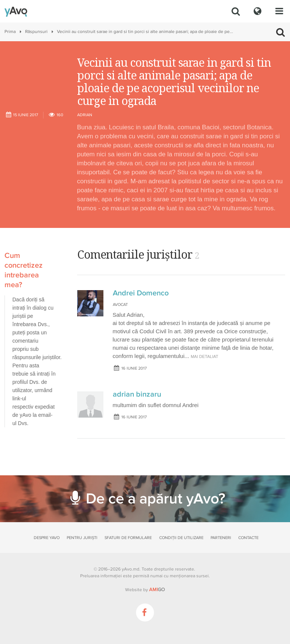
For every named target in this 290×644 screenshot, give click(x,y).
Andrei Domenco (141, 293)
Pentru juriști (82, 538)
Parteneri (221, 538)
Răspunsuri (36, 32)
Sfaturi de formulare (128, 538)
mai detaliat (205, 356)
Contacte (248, 538)
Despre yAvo (47, 538)
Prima (10, 32)
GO (157, 590)
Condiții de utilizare (181, 538)
